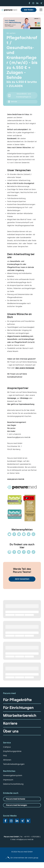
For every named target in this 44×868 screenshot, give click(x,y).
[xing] (41, 3)
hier (28, 410)
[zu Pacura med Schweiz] (22, 799)
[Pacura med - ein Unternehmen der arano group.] (22, 858)
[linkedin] (37, 3)
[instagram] (33, 3)
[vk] (28, 821)
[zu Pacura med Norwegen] (22, 805)
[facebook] (29, 3)
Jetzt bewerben (22, 579)
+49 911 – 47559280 (32, 837)
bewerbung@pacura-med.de (19, 437)
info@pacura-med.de (25, 839)
